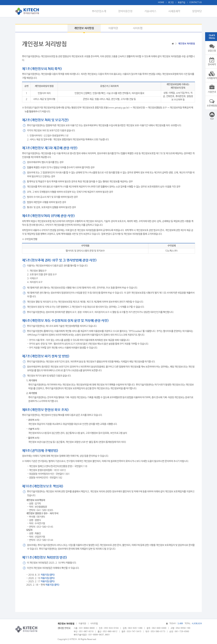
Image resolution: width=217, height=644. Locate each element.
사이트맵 (138, 28)
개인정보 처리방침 (84, 28)
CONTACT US (196, 3)
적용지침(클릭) (48, 575)
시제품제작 (175, 11)
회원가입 (182, 3)
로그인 (171, 3)
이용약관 (113, 28)
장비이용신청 (128, 11)
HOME (161, 3)
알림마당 (197, 11)
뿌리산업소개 (103, 11)
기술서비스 (152, 11)
